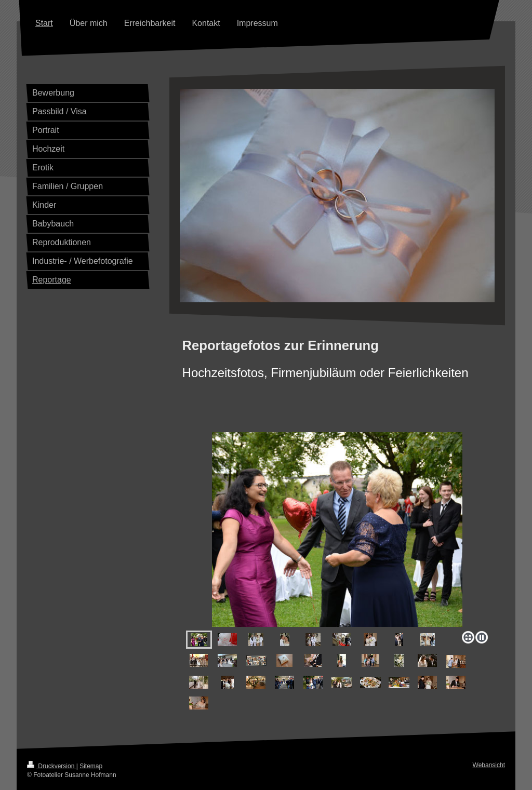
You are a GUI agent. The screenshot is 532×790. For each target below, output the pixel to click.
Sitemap (91, 766)
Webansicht (489, 765)
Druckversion (52, 766)
